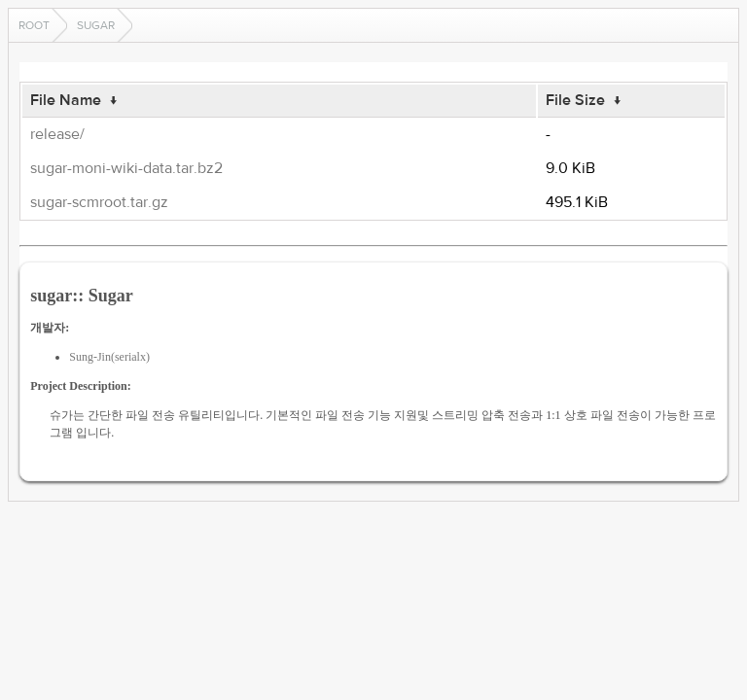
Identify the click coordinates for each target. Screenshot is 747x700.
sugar (96, 25)
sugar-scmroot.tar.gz (99, 202)
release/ (57, 134)
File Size (575, 100)
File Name (66, 100)
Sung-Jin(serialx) (109, 357)
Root (34, 25)
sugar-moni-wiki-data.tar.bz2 (126, 168)
